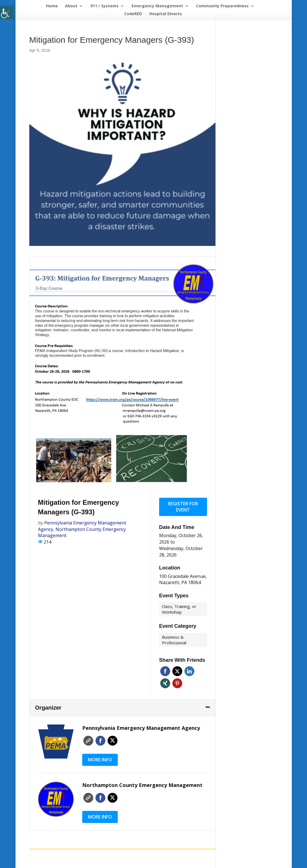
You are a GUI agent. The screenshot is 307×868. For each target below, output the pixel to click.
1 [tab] (39, 476)
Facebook (165, 671)
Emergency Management (157, 6)
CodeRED (133, 14)
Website (88, 741)
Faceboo (100, 741)
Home (52, 6)
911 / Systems (104, 6)
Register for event (183, 507)
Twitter (177, 671)
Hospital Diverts (166, 14)
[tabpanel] (123, 372)
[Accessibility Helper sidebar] (7, 12)
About (71, 6)
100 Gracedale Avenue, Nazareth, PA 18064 (183, 579)
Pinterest (177, 683)
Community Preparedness (222, 6)
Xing (165, 683)
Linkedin (189, 671)
